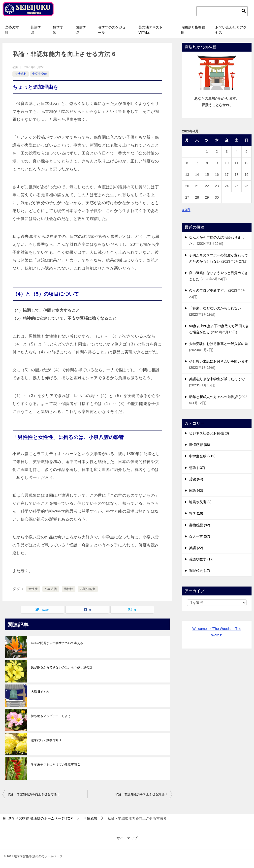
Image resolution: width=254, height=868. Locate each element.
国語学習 (81, 30)
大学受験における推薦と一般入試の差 (219, 344)
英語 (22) (196, 548)
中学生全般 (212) (202, 456)
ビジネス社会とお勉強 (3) (209, 433)
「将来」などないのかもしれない (215, 308)
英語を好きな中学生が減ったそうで (217, 379)
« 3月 (186, 210)
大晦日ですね (40, 692)
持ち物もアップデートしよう (51, 716)
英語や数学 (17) (201, 559)
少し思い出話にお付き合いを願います (219, 361)
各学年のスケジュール (112, 30)
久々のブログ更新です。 (208, 290)
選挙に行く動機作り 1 (46, 740)
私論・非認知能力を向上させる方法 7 (141, 794)
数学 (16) (196, 513)
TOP (40, 818)
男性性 (69, 589)
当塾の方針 (12, 30)
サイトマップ (127, 838)
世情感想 (21, 74)
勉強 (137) (197, 468)
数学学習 (58, 30)
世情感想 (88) (200, 445)
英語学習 (36, 30)
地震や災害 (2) (200, 502)
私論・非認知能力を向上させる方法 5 (33, 794)
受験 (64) (196, 479)
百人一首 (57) (200, 536)
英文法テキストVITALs (151, 30)
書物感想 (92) (200, 525)
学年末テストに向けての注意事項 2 (55, 765)
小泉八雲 (51, 589)
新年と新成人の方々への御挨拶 (213, 397)
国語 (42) (196, 491)
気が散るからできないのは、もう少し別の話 (62, 667)
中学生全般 (40, 74)
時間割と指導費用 (193, 30)
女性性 (33, 589)
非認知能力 (88, 589)
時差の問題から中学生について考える (57, 643)
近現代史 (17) (200, 571)
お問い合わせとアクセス (231, 30)
